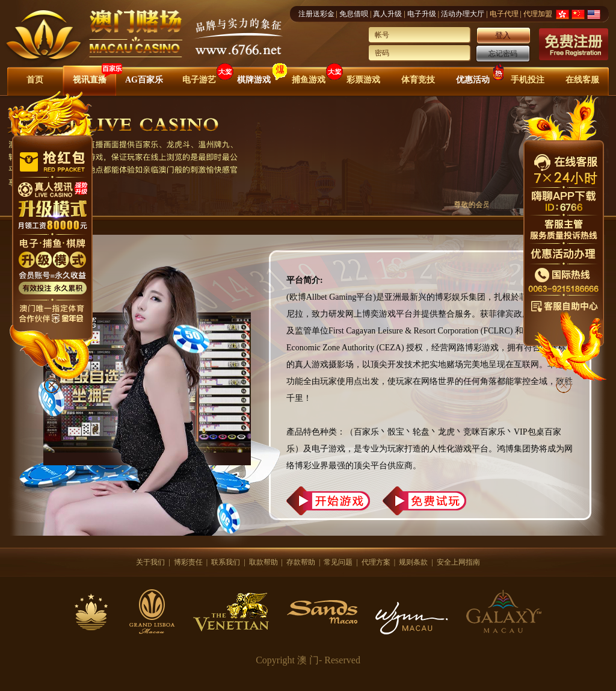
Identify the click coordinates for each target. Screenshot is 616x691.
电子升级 (422, 14)
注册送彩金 (316, 14)
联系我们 (226, 562)
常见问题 (338, 562)
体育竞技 (418, 80)
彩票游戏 (363, 80)
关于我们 (150, 562)
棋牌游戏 (254, 80)
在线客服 (582, 80)
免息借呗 (354, 14)
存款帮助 (301, 562)
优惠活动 (473, 80)
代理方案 (376, 562)
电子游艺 (199, 80)
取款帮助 (263, 562)
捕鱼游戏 (309, 80)
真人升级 (387, 14)
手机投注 (528, 80)
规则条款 (413, 562)
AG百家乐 (144, 80)
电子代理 (504, 14)
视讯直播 (90, 80)
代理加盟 (538, 14)
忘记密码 (503, 54)
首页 (35, 80)
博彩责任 (188, 562)
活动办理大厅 (463, 14)
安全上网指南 (458, 562)
